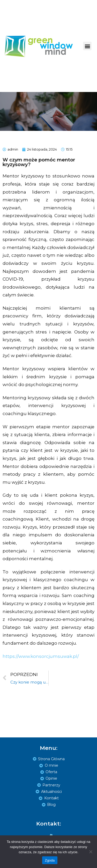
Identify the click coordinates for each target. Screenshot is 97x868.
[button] (87, 46)
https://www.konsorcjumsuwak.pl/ (41, 656)
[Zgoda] (91, 852)
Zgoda (50, 860)
